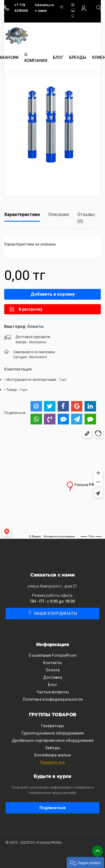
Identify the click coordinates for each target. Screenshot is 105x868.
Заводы (53, 748)
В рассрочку (26, 309)
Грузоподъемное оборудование (53, 733)
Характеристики (22, 214)
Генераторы (53, 726)
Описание (59, 214)
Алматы (35, 326)
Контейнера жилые (53, 755)
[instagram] (64, 8)
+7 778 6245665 (21, 8)
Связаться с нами (44, 8)
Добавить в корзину (53, 294)
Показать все (53, 762)
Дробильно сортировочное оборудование (53, 740)
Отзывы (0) (86, 218)
